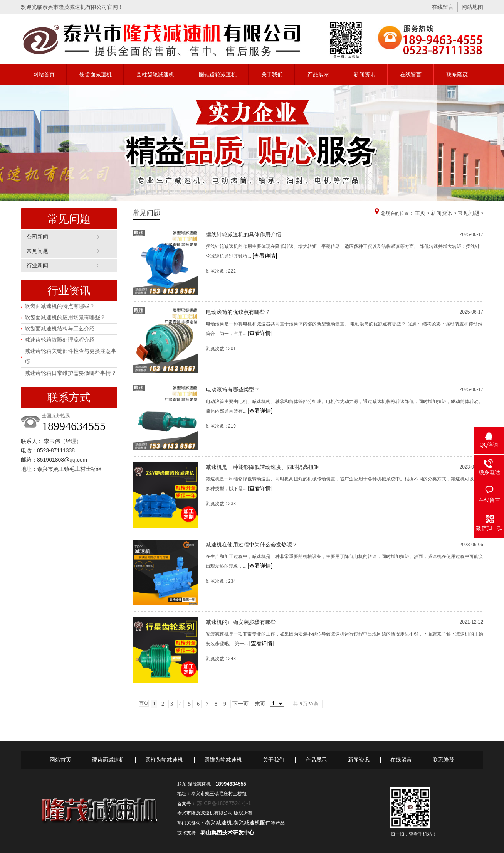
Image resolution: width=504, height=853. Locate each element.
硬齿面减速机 (96, 74)
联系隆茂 (457, 74)
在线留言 (443, 7)
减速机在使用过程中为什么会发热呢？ (252, 545)
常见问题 (37, 251)
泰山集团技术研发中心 (227, 833)
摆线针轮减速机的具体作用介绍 (244, 234)
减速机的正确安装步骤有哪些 (241, 622)
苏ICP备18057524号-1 (224, 803)
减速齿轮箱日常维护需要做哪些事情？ (71, 373)
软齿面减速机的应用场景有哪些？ (65, 317)
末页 (260, 704)
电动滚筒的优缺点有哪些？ (238, 312)
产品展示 (318, 74)
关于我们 (272, 74)
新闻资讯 (365, 74)
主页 (420, 213)
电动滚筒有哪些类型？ (233, 389)
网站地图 (472, 7)
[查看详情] (265, 256)
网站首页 (44, 74)
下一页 (240, 704)
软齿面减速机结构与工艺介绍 (60, 329)
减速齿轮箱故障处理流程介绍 (60, 340)
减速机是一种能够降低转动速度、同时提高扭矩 (262, 467)
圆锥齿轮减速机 (218, 74)
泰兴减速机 (218, 823)
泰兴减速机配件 (252, 823)
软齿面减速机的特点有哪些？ (60, 306)
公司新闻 (37, 237)
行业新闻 (37, 265)
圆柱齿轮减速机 (155, 74)
